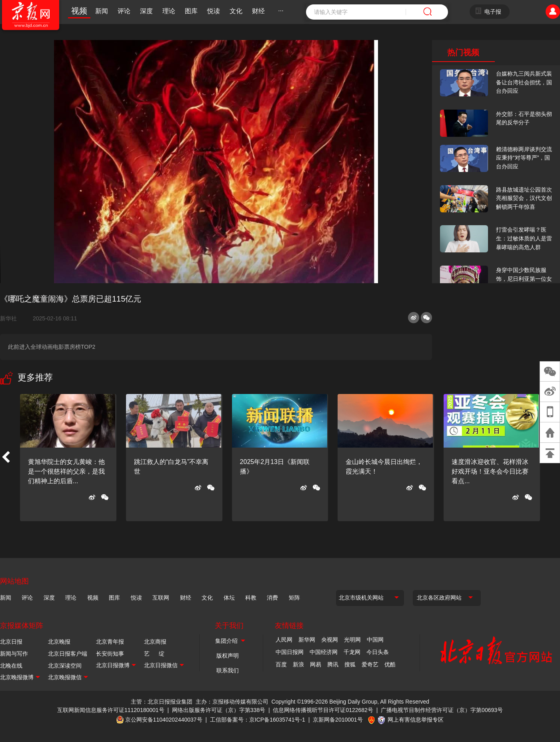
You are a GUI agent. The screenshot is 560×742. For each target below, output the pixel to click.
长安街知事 (110, 654)
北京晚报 (59, 642)
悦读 (214, 11)
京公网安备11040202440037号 (164, 720)
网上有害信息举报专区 (416, 720)
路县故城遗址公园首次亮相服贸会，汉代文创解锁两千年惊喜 (524, 198)
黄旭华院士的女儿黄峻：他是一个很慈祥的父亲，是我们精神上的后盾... (66, 471)
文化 (236, 11)
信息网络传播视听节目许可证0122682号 (323, 710)
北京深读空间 (65, 666)
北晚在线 (11, 666)
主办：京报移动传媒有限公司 (232, 702)
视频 (79, 11)
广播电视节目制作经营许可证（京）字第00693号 (442, 710)
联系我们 (228, 670)
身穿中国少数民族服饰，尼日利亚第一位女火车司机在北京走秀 (524, 279)
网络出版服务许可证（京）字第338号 (219, 710)
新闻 (102, 11)
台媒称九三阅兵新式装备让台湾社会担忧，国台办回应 (524, 82)
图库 (191, 11)
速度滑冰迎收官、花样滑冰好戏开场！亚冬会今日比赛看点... (490, 471)
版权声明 (228, 656)
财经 (258, 11)
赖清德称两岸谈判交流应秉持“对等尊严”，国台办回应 (524, 158)
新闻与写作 (14, 654)
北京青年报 (110, 642)
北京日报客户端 (68, 654)
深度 (146, 11)
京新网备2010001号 (338, 720)
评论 (124, 11)
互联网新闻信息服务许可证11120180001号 (111, 710)
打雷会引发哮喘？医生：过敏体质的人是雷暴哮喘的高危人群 (524, 238)
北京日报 (11, 642)
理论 (169, 11)
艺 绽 (154, 654)
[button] (6, 458)
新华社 (12, 318)
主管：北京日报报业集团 (162, 702)
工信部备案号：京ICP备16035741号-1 (258, 720)
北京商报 (155, 642)
